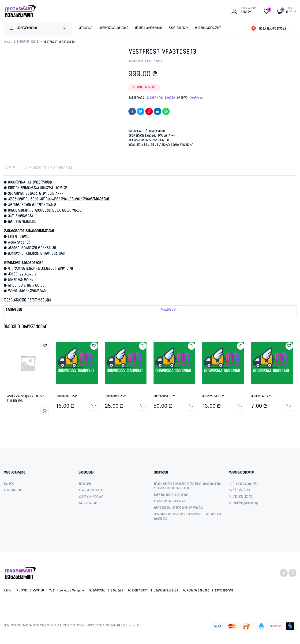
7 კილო (22, 591)
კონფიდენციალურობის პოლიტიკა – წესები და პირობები (187, 517)
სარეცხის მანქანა (197, 591)
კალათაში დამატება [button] (94, 406)
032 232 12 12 (242, 497)
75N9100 (39, 591)
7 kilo (8, 591)
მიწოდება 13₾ (213, 397)
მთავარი (86, 29)
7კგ (52, 591)
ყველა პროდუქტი (148, 29)
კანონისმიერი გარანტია (171, 495)
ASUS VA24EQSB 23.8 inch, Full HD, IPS (26, 399)
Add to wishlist (45, 346)
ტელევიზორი (224, 591)
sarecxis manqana (72, 591)
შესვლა (9, 484)
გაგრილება (98, 591)
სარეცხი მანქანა (166, 591)
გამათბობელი (139, 591)
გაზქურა (117, 591)
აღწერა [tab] (11, 169)
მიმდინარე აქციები (114, 29)
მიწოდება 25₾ (116, 397)
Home (7, 42)
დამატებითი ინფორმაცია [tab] (48, 169)
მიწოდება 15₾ (67, 397)
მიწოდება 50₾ (164, 397)
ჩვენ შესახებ (178, 29)
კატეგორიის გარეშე (27, 42)
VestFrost (197, 98)
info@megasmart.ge (246, 504)
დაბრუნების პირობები (170, 502)
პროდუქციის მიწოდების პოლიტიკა (178, 508)
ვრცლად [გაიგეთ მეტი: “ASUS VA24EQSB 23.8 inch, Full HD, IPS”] (45, 411)
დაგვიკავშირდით (208, 29)
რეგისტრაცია (13, 491)
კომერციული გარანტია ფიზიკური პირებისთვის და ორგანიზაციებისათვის (187, 487)
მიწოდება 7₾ (261, 397)
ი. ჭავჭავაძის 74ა (246, 484)
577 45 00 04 (242, 491)
